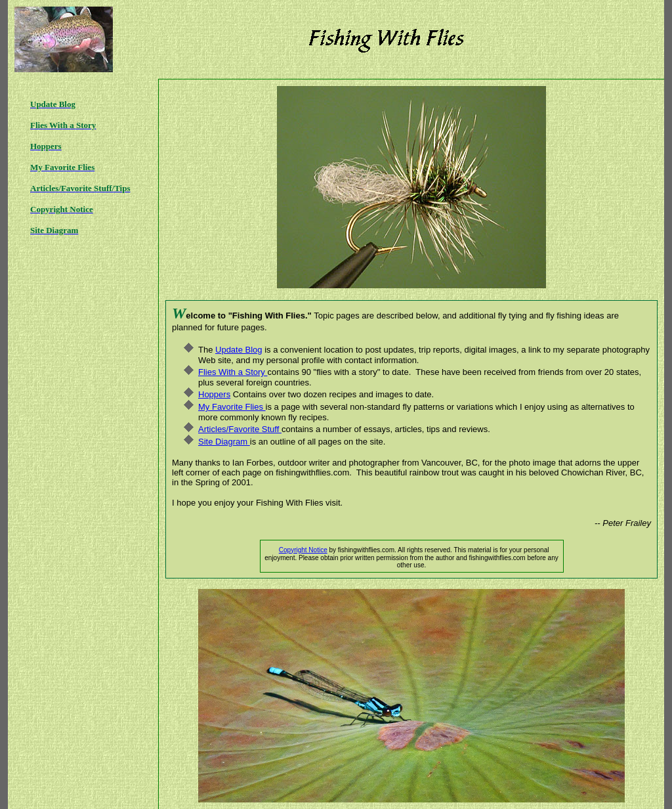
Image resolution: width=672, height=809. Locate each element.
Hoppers (214, 394)
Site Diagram (224, 442)
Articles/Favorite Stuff (240, 429)
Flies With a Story (233, 372)
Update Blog (239, 350)
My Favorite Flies (232, 407)
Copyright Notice (303, 550)
